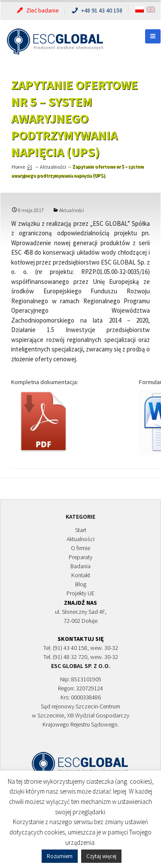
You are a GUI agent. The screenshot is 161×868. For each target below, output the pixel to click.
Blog (81, 584)
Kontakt (81, 575)
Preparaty (80, 557)
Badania (80, 566)
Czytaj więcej (101, 856)
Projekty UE (80, 593)
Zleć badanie (37, 10)
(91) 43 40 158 (70, 648)
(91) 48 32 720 (70, 657)
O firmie (80, 548)
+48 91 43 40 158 (96, 10)
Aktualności (72, 210)
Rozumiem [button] (60, 856)
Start (81, 530)
